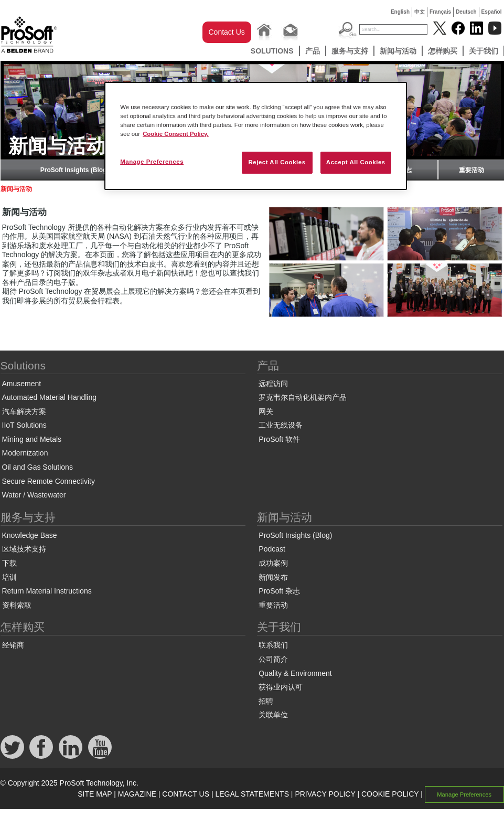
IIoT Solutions (24, 425)
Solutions (272, 51)
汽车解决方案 (24, 411)
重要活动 (471, 170)
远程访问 (273, 384)
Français (440, 12)
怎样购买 (443, 51)
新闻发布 (273, 577)
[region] (256, 136)
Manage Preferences (464, 794)
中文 (420, 12)
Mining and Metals (32, 439)
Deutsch (466, 12)
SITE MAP (95, 794)
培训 (9, 577)
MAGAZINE (137, 794)
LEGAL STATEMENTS (252, 794)
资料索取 (17, 605)
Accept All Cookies (356, 162)
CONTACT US (186, 794)
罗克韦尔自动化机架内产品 (303, 397)
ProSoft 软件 (279, 439)
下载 (9, 563)
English (400, 12)
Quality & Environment (295, 673)
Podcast (272, 549)
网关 (266, 411)
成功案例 (273, 563)
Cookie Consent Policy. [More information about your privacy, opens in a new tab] (176, 134)
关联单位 (273, 715)
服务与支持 (350, 51)
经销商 (13, 645)
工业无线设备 (281, 425)
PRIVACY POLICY (325, 794)
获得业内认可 (281, 687)
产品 (313, 51)
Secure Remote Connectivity (49, 481)
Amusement (22, 384)
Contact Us (227, 32)
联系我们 (273, 645)
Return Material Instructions (47, 591)
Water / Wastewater (34, 495)
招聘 (266, 701)
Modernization (25, 453)
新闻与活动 (398, 51)
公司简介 (273, 659)
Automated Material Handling (50, 397)
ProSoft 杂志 (279, 591)
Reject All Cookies (277, 162)
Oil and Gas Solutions (37, 467)
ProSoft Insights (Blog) (75, 170)
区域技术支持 (24, 549)
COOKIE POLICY (390, 794)
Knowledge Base (30, 535)
